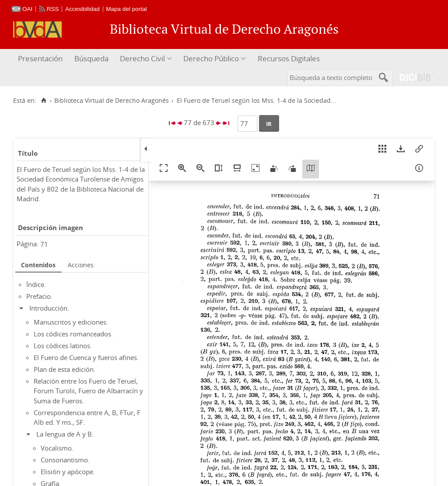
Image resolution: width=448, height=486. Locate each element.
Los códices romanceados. (73, 334)
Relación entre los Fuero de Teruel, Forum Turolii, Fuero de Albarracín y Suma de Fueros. (88, 391)
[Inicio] (44, 101)
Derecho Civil (142, 58)
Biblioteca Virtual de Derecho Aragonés (112, 101)
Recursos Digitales (289, 58)
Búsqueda (91, 58)
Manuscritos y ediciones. (71, 322)
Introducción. (49, 308)
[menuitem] (41, 59)
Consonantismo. (65, 460)
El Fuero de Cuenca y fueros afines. (86, 357)
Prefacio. (39, 296)
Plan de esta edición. (65, 369)
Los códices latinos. (63, 346)
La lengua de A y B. (65, 434)
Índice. (36, 284)
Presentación (40, 58)
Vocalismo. (57, 448)
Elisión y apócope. (68, 472)
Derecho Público (211, 58)
